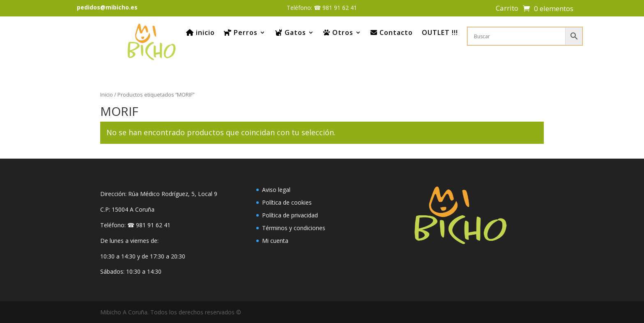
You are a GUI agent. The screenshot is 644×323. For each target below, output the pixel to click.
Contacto (392, 32)
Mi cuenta (275, 241)
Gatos (290, 32)
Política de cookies (287, 202)
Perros (241, 32)
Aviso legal (276, 190)
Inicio (107, 95)
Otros (338, 32)
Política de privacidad (290, 215)
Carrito (507, 9)
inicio (200, 32)
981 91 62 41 (340, 8)
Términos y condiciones (294, 228)
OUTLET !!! (440, 32)
